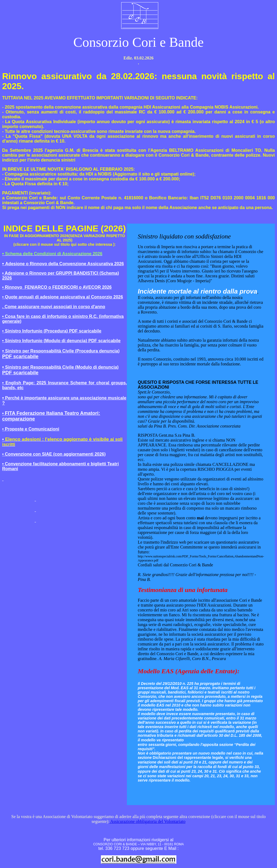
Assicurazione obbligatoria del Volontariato (147, 821)
